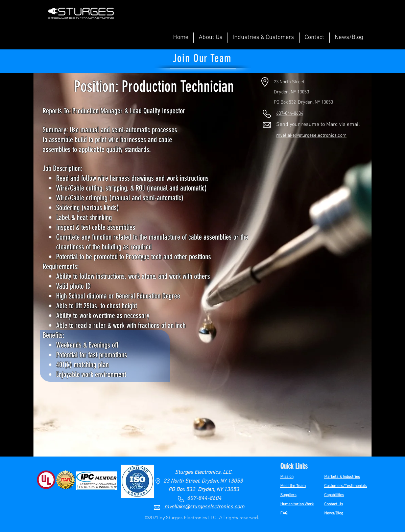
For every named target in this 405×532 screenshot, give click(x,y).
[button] (210, 38)
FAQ (284, 513)
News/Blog (334, 513)
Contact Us (334, 504)
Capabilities (334, 495)
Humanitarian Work (297, 504)
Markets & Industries (342, 477)
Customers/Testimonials (346, 486)
